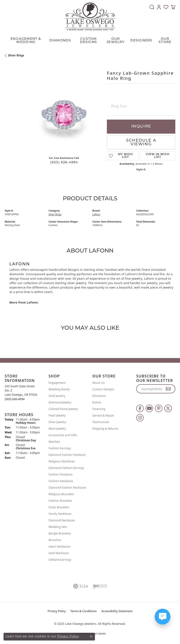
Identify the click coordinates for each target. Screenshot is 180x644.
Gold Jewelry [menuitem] (57, 396)
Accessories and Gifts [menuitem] (63, 435)
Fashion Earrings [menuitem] (60, 448)
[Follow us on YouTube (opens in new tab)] (149, 408)
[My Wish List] (166, 7)
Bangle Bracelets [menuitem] (60, 533)
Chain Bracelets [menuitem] (59, 507)
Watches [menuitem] (54, 442)
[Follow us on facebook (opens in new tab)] (140, 408)
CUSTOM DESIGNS (88, 41)
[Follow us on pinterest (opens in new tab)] (159, 408)
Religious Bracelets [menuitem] (61, 494)
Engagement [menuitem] (57, 383)
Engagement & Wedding (26, 41)
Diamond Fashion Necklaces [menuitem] (67, 488)
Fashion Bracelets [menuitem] (60, 501)
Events (97, 402)
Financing (99, 409)
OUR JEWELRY (116, 41)
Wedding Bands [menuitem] (59, 389)
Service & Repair (103, 415)
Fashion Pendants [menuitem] (60, 474)
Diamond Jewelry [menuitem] (60, 402)
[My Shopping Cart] (173, 7)
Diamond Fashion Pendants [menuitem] (67, 455)
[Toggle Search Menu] (152, 7)
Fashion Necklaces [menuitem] (61, 481)
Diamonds (60, 41)
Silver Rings (16, 55)
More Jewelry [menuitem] (57, 429)
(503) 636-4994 (64, 163)
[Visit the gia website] (81, 586)
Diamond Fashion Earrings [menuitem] (66, 468)
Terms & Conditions (84, 611)
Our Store (165, 41)
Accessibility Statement (117, 611)
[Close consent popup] (91, 637)
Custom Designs (103, 389)
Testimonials (101, 422)
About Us (99, 383)
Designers (141, 41)
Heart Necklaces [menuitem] (59, 547)
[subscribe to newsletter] (168, 389)
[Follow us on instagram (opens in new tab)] (140, 418)
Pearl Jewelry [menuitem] (57, 415)
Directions (99, 396)
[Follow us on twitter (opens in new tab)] (168, 408)
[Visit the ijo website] (100, 586)
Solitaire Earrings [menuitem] (60, 560)
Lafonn (96, 214)
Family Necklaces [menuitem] (60, 514)
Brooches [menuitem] (55, 540)
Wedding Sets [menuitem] (58, 527)
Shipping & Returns (105, 429)
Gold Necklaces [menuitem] (59, 553)
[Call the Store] (15, 399)
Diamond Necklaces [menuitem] (62, 520)
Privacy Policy (57, 611)
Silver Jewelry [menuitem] (57, 422)
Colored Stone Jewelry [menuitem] (63, 409)
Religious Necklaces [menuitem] (62, 461)
